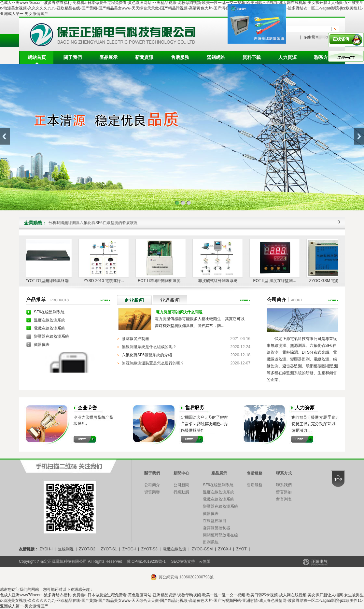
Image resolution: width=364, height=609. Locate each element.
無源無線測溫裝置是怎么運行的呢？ (153, 363)
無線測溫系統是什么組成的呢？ (149, 347)
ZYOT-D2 (87, 549)
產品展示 (108, 57)
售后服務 (180, 57)
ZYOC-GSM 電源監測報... (333, 281)
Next (359, 136)
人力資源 (287, 57)
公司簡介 (152, 485)
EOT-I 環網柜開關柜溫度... (162, 281)
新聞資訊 (144, 57)
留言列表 (284, 499)
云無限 (205, 561)
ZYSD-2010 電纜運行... (105, 281)
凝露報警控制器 (135, 339)
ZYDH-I (46, 549)
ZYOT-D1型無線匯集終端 (48, 281)
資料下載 (252, 57)
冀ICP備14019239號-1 (146, 561)
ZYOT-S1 (109, 549)
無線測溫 (66, 549)
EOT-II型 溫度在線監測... (275, 281)
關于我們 (73, 57)
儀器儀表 (42, 345)
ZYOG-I (129, 549)
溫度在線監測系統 (49, 320)
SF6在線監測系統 (49, 312)
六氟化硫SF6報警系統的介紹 (147, 355)
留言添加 (284, 492)
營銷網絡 (216, 57)
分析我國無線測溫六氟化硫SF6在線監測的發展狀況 (93, 223)
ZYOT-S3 (149, 549)
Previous (5, 136)
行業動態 (181, 492)
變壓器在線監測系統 (51, 336)
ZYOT (241, 549)
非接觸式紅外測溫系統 (219, 281)
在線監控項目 (215, 521)
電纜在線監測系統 (49, 328)
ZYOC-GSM (202, 549)
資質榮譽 (152, 492)
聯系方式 (323, 57)
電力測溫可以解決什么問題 (179, 312)
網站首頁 (37, 57)
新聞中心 (181, 473)
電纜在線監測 (175, 549)
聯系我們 (284, 485)
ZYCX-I (224, 549)
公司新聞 (181, 485)
